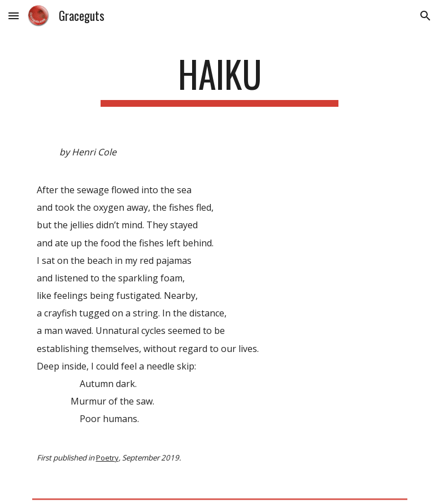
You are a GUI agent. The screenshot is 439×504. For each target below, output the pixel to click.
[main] (219, 79)
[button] (14, 16)
